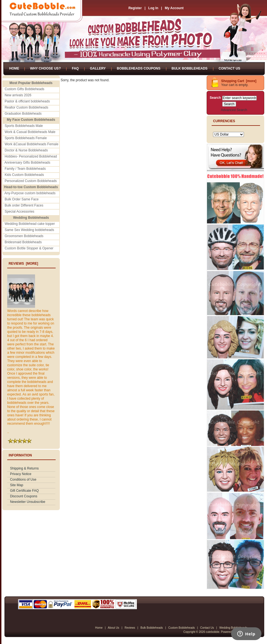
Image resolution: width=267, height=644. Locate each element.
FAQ (75, 68)
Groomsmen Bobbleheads (24, 236)
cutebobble (213, 632)
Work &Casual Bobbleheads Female (32, 144)
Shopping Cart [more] (239, 81)
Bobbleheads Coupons (139, 68)
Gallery (98, 68)
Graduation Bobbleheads (23, 114)
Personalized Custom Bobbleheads (31, 181)
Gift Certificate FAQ (24, 491)
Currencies (224, 121)
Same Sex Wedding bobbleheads (29, 230)
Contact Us (229, 68)
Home (14, 68)
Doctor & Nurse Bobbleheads (26, 150)
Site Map (17, 485)
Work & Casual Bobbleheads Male (30, 132)
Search (215, 98)
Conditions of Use (23, 480)
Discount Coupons (24, 496)
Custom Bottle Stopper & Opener (29, 248)
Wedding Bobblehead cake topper (30, 224)
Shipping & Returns (24, 468)
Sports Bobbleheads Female (26, 138)
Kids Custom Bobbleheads (24, 175)
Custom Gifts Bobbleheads (25, 89)
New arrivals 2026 (18, 95)
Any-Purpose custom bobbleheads (30, 193)
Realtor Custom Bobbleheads (27, 107)
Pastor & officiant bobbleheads (27, 101)
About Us (113, 628)
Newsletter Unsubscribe (28, 502)
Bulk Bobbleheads (190, 68)
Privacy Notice (21, 474)
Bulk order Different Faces (24, 205)
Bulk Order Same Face (22, 199)
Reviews (130, 628)
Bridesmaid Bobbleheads (23, 242)
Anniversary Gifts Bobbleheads (27, 163)
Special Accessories (20, 212)
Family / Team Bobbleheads (25, 169)
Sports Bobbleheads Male (24, 126)
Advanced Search (234, 110)
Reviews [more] (23, 264)
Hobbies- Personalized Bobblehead (31, 156)
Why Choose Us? (45, 68)
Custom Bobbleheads (182, 628)
